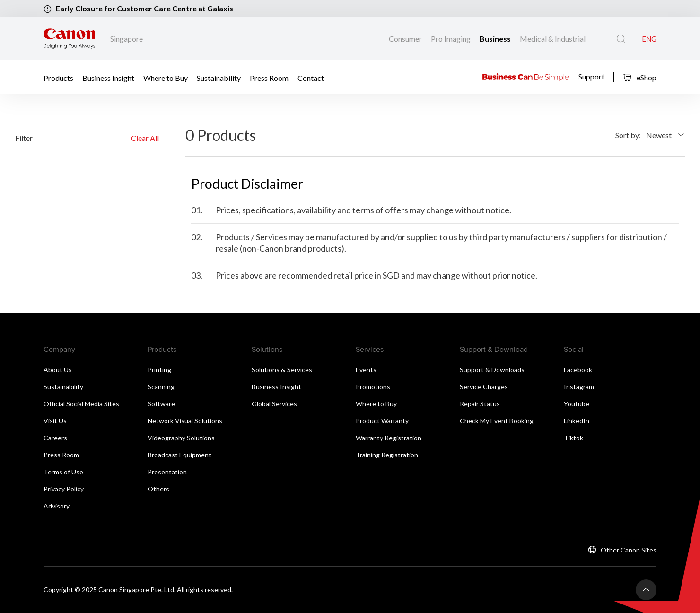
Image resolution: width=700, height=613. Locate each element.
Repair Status (480, 404)
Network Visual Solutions (185, 421)
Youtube (577, 404)
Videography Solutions (181, 438)
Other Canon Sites (629, 550)
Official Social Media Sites (81, 404)
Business (496, 39)
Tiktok (573, 438)
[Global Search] (621, 39)
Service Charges (484, 387)
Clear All (145, 138)
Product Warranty (382, 421)
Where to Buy (166, 77)
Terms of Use (63, 472)
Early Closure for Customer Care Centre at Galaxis (144, 8)
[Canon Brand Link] (69, 39)
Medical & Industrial (553, 39)
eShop (640, 77)
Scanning (161, 387)
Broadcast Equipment (179, 455)
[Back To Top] (646, 590)
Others (158, 489)
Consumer (406, 39)
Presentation (167, 472)
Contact (311, 77)
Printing (159, 370)
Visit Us (55, 421)
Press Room (269, 77)
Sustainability (219, 77)
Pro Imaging (451, 39)
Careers (55, 438)
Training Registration (387, 455)
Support (591, 76)
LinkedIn (577, 421)
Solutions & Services (282, 370)
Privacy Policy (64, 489)
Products (58, 77)
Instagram (579, 387)
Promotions (373, 387)
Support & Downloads (492, 370)
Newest (659, 135)
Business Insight (108, 77)
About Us (58, 370)
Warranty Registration (389, 438)
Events (366, 370)
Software (161, 404)
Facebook (578, 370)
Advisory (57, 506)
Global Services (274, 404)
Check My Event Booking (497, 421)
